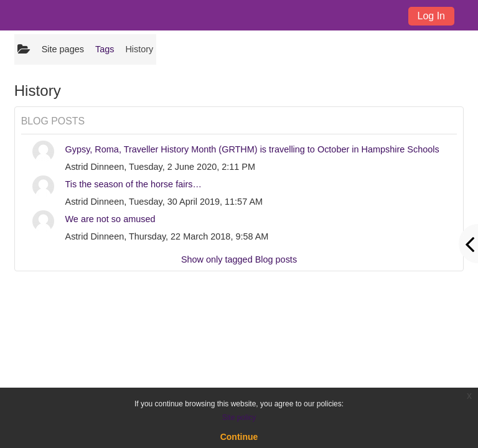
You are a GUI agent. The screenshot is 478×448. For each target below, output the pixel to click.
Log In (431, 16)
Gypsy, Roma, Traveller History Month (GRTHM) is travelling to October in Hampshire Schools (252, 149)
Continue (239, 437)
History (139, 49)
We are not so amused (110, 219)
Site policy (239, 418)
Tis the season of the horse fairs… (134, 184)
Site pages (63, 49)
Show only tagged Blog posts (239, 259)
